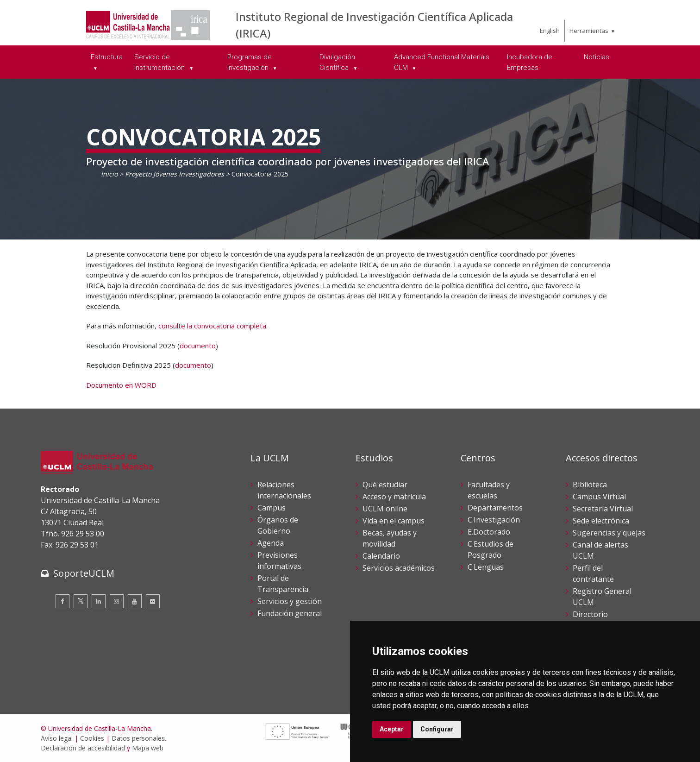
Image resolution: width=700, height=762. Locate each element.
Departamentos (495, 508)
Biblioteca (590, 485)
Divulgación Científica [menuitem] (337, 62)
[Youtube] (135, 601)
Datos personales (138, 738)
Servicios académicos (399, 568)
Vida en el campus (394, 521)
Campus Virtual (599, 497)
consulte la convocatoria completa (212, 326)
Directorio (590, 614)
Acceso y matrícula (394, 497)
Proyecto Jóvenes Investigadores (175, 174)
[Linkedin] (99, 601)
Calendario (381, 556)
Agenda (271, 543)
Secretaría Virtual (603, 509)
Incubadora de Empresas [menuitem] (530, 62)
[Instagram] (117, 601)
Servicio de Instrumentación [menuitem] (160, 62)
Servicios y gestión (290, 601)
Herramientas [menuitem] (589, 31)
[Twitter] (81, 601)
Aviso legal (57, 738)
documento (198, 346)
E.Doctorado (489, 532)
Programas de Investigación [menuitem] (250, 62)
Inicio (109, 174)
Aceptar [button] (392, 729)
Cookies (92, 738)
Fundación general (290, 613)
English (550, 31)
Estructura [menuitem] (107, 57)
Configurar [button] (437, 729)
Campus (272, 508)
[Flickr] (153, 601)
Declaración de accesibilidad (83, 748)
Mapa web (148, 748)
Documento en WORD (121, 385)
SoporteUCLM (84, 573)
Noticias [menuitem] (597, 57)
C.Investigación (494, 520)
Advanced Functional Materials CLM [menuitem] (442, 62)
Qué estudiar (385, 485)
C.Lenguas (486, 567)
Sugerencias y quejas (609, 533)
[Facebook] (62, 601)
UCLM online (385, 509)
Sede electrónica (601, 521)
